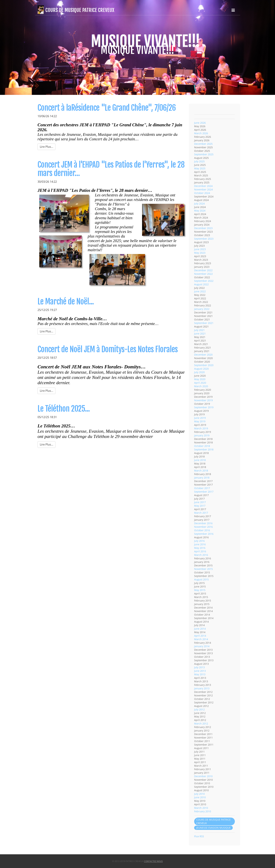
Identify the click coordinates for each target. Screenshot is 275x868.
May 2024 (200, 211)
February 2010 (203, 811)
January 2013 (202, 688)
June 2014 (200, 629)
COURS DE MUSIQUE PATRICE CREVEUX (213, 821)
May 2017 (200, 506)
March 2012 (201, 724)
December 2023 (203, 228)
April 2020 (200, 383)
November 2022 (203, 274)
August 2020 (201, 369)
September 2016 (204, 534)
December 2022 (203, 270)
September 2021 (204, 323)
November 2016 (203, 527)
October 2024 (202, 193)
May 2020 (200, 379)
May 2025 (200, 168)
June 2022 (200, 291)
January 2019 (202, 435)
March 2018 (201, 471)
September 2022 (204, 281)
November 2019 (203, 400)
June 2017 (200, 502)
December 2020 (203, 355)
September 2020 (204, 365)
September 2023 (204, 239)
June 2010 (200, 797)
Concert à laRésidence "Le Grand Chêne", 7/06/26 (107, 108)
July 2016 (199, 541)
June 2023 (200, 249)
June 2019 (200, 418)
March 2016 (201, 555)
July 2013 (199, 667)
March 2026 (201, 133)
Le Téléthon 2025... (64, 409)
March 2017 (201, 513)
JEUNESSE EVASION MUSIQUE (213, 828)
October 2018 (202, 446)
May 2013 (200, 674)
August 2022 (201, 284)
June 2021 (200, 334)
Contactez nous (153, 861)
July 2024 (199, 204)
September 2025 (204, 154)
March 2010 (201, 808)
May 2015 (200, 590)
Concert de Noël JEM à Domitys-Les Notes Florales (108, 349)
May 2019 (200, 421)
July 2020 (199, 372)
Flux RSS (199, 836)
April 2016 (200, 551)
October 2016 (202, 530)
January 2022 (202, 309)
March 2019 (201, 428)
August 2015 (201, 579)
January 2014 (202, 646)
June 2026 (200, 123)
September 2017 (204, 492)
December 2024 (203, 186)
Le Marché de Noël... (66, 302)
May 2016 (200, 548)
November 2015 (203, 569)
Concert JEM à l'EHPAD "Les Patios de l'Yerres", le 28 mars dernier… (111, 169)
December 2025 (203, 144)
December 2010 (203, 776)
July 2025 (199, 161)
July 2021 (199, 330)
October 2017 (202, 488)
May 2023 (200, 253)
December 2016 (203, 523)
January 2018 (202, 478)
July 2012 (199, 709)
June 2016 (200, 544)
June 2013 (200, 671)
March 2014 (201, 639)
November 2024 (203, 189)
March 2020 (201, 386)
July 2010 (199, 794)
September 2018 (204, 449)
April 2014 (200, 636)
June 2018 (200, 460)
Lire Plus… (46, 147)
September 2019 (204, 407)
